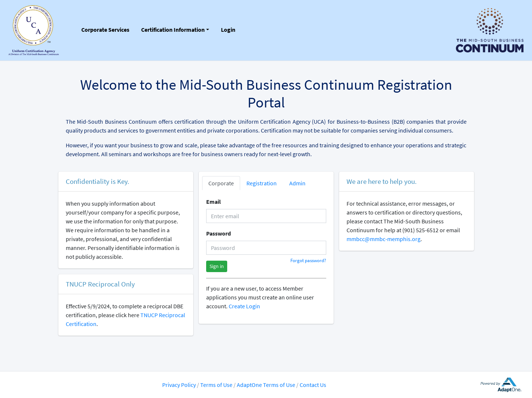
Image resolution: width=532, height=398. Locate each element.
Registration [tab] (262, 183)
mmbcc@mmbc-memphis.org (383, 239)
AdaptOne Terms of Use (266, 385)
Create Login (244, 306)
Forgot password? (308, 260)
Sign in (217, 266)
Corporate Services (105, 30)
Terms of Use (217, 385)
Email (214, 202)
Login (228, 30)
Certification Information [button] (173, 30)
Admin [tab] (297, 183)
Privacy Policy (179, 385)
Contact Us (313, 385)
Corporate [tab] (221, 183)
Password (219, 233)
